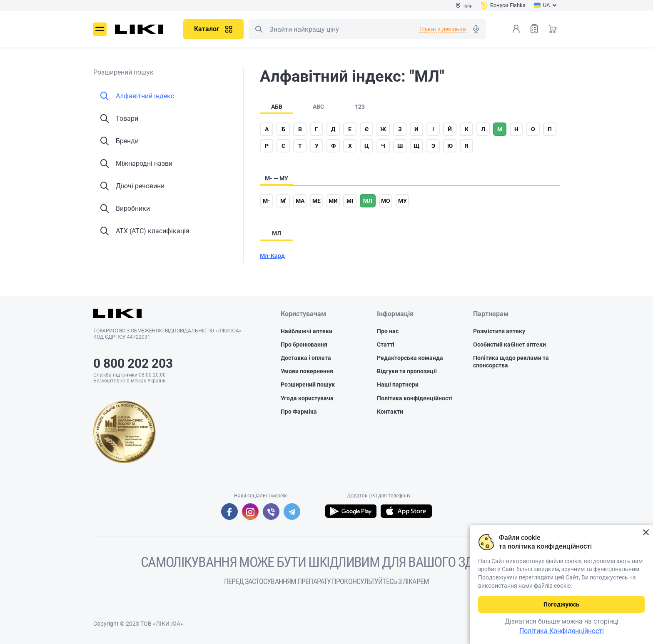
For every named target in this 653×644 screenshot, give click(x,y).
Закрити (646, 533)
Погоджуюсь (561, 604)
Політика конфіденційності (415, 398)
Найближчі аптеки (307, 331)
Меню (100, 29)
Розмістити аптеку (499, 331)
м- (267, 201)
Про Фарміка (299, 412)
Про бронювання (304, 344)
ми (333, 201)
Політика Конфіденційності (562, 631)
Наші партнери (398, 384)
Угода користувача (307, 398)
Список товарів (534, 29)
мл (368, 201)
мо (386, 201)
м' (283, 201)
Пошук (259, 29)
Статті (386, 344)
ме (317, 201)
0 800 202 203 (133, 363)
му (403, 201)
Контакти (390, 412)
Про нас (388, 331)
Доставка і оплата (306, 358)
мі (350, 201)
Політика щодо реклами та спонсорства (511, 362)
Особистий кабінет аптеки (510, 344)
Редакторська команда (410, 358)
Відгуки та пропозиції (407, 371)
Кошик (553, 29)
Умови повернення (307, 371)
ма (300, 201)
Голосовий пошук (476, 29)
